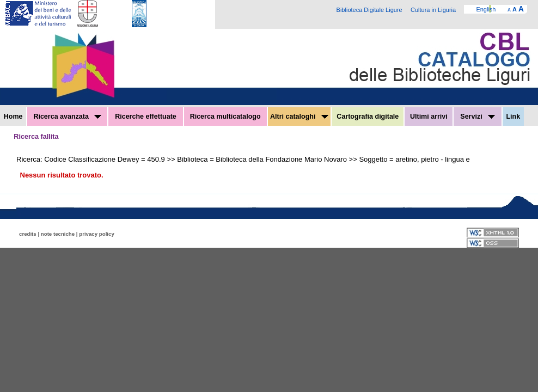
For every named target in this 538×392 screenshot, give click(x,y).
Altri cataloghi (299, 117)
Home (13, 117)
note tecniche (58, 234)
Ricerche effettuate (146, 117)
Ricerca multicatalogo (225, 117)
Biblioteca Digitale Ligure (369, 10)
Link (513, 117)
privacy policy (97, 234)
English (486, 9)
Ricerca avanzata (67, 117)
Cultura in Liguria (433, 10)
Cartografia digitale (368, 117)
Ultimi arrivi (429, 117)
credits (28, 234)
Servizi (478, 117)
